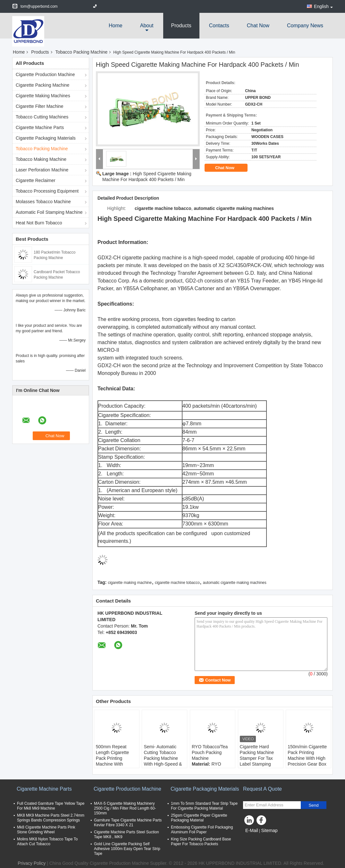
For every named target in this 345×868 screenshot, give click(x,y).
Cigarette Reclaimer (36, 180)
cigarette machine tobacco (177, 583)
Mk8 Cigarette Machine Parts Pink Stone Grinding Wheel (46, 830)
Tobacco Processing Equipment (47, 191)
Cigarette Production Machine (45, 74)
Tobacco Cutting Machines (42, 117)
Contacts (219, 26)
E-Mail (252, 830)
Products (181, 26)
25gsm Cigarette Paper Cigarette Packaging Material (199, 818)
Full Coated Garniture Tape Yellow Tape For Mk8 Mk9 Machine (51, 806)
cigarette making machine (130, 583)
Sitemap (269, 830)
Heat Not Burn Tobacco (39, 223)
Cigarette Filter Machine (40, 106)
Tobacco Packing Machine (82, 52)
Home (116, 26)
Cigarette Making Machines (43, 96)
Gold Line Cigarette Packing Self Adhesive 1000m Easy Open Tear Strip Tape (127, 849)
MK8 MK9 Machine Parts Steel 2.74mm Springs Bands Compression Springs (51, 818)
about (147, 26)
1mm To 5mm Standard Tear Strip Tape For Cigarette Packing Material (204, 806)
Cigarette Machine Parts (40, 127)
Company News (305, 26)
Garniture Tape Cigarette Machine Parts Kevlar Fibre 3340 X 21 (128, 823)
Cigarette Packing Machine (42, 85)
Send (313, 805)
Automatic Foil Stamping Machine (49, 212)
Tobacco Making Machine (41, 159)
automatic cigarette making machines (235, 583)
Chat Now (258, 26)
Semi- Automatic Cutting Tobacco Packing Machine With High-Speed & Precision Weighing (163, 758)
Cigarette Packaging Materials (46, 138)
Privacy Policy (32, 863)
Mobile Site (256, 838)
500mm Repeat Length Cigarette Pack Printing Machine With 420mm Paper (113, 758)
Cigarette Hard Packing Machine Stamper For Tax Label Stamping (257, 755)
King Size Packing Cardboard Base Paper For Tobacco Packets (201, 842)
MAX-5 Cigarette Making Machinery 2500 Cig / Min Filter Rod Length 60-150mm (125, 808)
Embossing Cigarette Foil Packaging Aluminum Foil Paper (202, 830)
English (323, 6)
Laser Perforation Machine (42, 170)
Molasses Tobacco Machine (43, 202)
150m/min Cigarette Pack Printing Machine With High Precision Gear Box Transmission (307, 758)
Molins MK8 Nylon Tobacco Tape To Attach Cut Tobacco (47, 842)
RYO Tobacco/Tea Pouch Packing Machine (210, 752)
